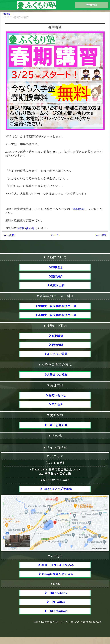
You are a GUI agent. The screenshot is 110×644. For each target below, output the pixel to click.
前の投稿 (101, 235)
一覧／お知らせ (57, 429)
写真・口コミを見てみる (57, 570)
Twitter (57, 608)
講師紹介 (57, 277)
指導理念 (57, 267)
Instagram (57, 618)
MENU (92, 5)
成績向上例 (57, 286)
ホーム (55, 235)
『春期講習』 (79, 209)
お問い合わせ (26, 228)
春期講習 (57, 338)
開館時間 (57, 347)
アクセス (57, 408)
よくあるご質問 (57, 357)
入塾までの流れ (57, 378)
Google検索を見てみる (57, 579)
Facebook (57, 599)
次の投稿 (9, 235)
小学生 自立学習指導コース (57, 317)
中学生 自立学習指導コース (57, 307)
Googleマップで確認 (57, 494)
